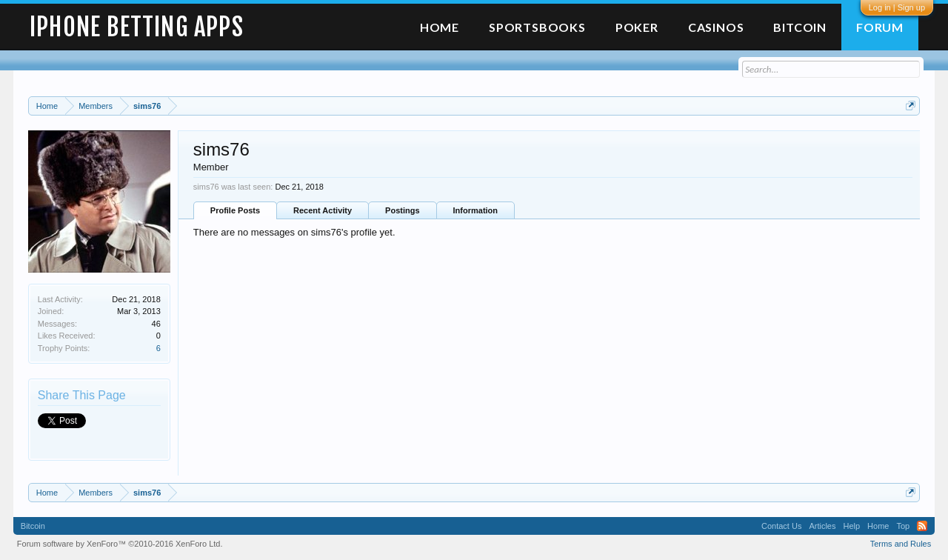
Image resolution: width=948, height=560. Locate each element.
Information (476, 210)
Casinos (716, 27)
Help (851, 526)
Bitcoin (800, 27)
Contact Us (781, 526)
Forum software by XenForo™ (120, 544)
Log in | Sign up (897, 7)
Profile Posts (235, 210)
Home (440, 27)
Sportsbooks (537, 27)
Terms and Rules (901, 544)
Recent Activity (323, 210)
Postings (402, 210)
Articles (822, 526)
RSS (922, 526)
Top (903, 526)
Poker (637, 27)
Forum (880, 27)
